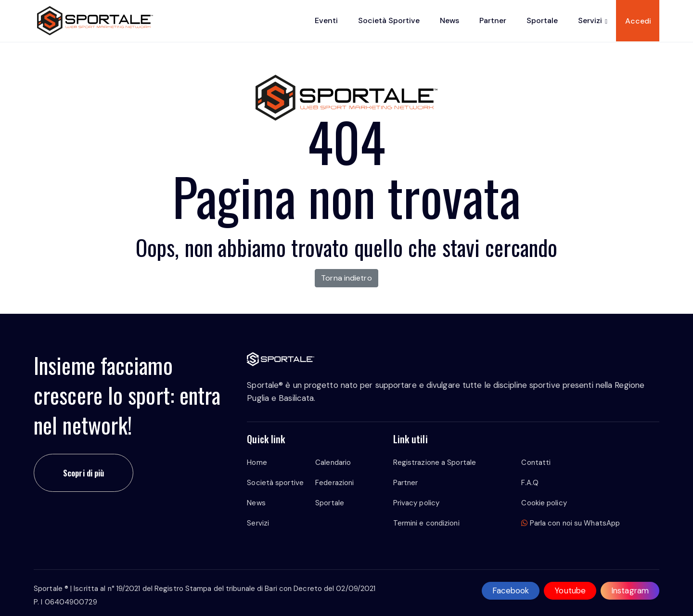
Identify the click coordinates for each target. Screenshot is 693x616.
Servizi (590, 20)
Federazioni (334, 483)
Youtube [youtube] (570, 590)
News (449, 20)
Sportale (542, 20)
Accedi (638, 21)
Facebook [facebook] (511, 590)
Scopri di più (83, 473)
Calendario (333, 462)
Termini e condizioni (426, 523)
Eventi (326, 20)
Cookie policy (544, 503)
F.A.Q (530, 483)
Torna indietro (346, 278)
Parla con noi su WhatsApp (571, 523)
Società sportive (389, 20)
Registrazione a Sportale (435, 462)
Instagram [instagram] (630, 590)
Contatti (536, 462)
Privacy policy (416, 503)
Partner (493, 20)
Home (257, 462)
